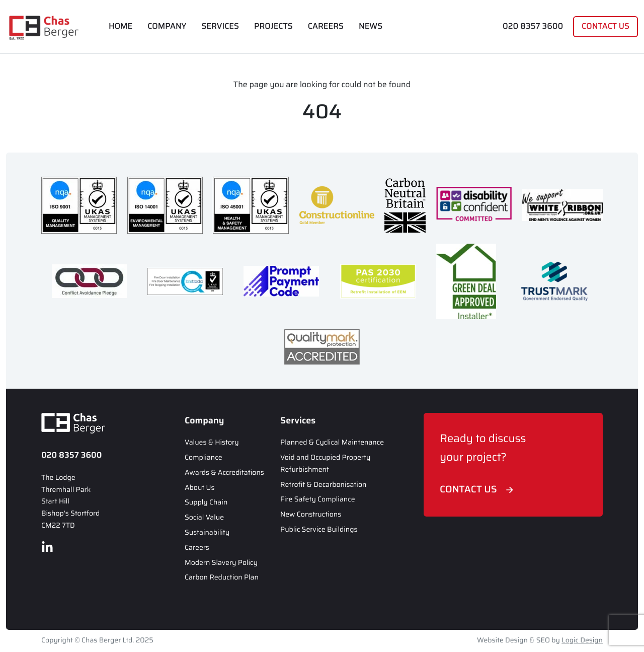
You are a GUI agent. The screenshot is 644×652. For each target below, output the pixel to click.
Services (220, 26)
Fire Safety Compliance (318, 499)
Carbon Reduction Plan (222, 577)
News (371, 26)
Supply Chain (206, 502)
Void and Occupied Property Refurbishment (325, 464)
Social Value (204, 518)
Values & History (212, 443)
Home (120, 26)
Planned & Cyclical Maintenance (332, 443)
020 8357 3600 (533, 26)
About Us (200, 488)
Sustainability (207, 533)
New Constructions (311, 515)
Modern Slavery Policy (221, 563)
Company (167, 26)
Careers (326, 26)
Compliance (203, 458)
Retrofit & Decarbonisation (323, 485)
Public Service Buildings (319, 530)
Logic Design (582, 640)
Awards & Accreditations (224, 473)
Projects (273, 26)
